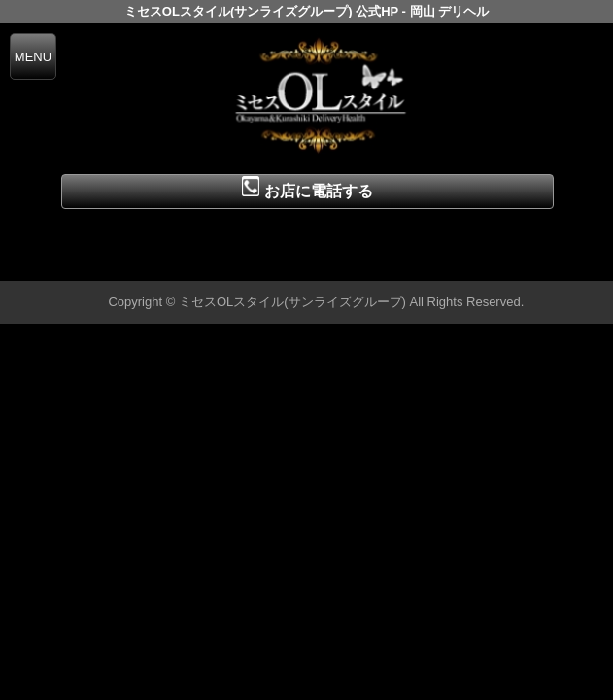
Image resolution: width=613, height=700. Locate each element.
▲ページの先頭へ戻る (540, 263)
